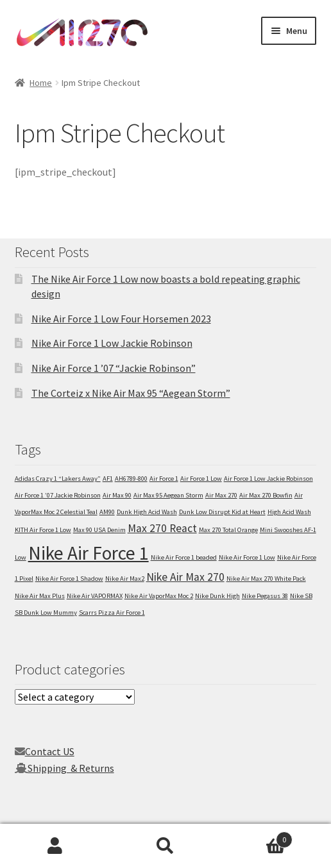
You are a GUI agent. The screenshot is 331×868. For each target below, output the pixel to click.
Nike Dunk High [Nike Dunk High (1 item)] (217, 596)
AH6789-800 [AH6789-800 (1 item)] (131, 479)
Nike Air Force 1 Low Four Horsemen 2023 (121, 319)
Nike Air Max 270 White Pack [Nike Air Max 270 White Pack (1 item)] (266, 579)
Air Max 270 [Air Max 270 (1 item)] (221, 495)
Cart (257, 837)
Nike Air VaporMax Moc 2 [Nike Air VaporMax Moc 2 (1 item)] (159, 596)
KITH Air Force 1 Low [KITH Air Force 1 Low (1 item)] (43, 530)
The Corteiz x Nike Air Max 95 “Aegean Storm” (131, 393)
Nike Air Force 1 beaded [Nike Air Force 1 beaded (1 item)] (184, 557)
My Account (55, 846)
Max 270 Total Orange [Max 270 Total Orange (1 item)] (228, 530)
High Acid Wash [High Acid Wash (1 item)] (289, 512)
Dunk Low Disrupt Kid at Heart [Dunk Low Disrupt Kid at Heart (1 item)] (222, 512)
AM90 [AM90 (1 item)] (107, 512)
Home (41, 83)
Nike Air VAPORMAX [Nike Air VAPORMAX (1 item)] (95, 596)
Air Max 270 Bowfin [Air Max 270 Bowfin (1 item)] (266, 495)
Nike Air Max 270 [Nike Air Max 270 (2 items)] (185, 577)
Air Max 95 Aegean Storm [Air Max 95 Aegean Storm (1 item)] (168, 495)
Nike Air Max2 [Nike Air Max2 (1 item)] (125, 579)
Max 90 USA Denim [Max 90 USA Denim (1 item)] (99, 530)
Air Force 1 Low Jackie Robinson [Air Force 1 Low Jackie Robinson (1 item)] (268, 479)
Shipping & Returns (71, 768)
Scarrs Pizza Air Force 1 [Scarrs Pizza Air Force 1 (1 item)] (112, 613)
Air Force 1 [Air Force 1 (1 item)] (164, 479)
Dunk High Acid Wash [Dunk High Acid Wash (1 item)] (147, 512)
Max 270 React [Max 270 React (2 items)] (162, 528)
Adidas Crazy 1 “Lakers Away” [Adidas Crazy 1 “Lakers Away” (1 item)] (58, 479)
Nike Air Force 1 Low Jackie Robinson (112, 343)
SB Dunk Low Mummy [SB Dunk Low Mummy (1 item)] (46, 613)
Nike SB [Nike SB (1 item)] (301, 596)
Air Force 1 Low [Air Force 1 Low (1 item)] (201, 479)
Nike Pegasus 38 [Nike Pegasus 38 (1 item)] (265, 596)
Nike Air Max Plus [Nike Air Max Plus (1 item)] (40, 596)
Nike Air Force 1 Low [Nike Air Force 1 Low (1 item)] (247, 557)
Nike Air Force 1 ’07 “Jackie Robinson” (114, 368)
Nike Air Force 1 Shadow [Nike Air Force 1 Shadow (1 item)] (69, 579)
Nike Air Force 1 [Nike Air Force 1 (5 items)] (89, 553)
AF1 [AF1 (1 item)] (108, 479)
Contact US (50, 751)
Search (165, 846)
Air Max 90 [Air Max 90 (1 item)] (117, 495)
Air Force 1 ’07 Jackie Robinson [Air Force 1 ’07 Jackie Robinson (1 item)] (58, 495)
